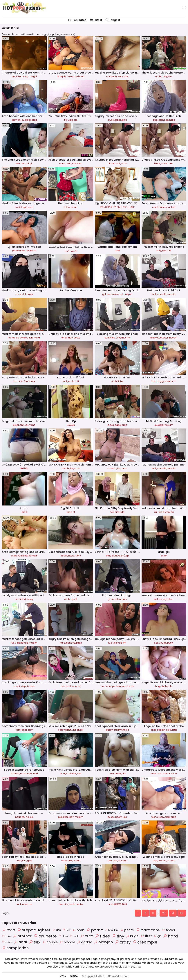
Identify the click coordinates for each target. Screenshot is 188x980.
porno (95, 930)
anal (155, 120)
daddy (84, 942)
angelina (162, 730)
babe (118, 120)
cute (87, 936)
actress (158, 599)
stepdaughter (34, 930)
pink (124, 120)
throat (64, 556)
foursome (29, 381)
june (164, 773)
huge (24, 207)
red (164, 251)
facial (168, 930)
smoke (171, 861)
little (126, 76)
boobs (79, 904)
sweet (111, 120)
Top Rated (77, 20)
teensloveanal (115, 294)
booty (77, 338)
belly (109, 556)
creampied (163, 817)
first (66, 120)
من (73, 251)
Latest (96, 20)
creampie (112, 76)
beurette (172, 730)
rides (102, 936)
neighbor (78, 730)
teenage (164, 120)
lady (70, 338)
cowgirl (33, 76)
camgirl (33, 556)
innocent (172, 338)
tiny (118, 936)
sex (13, 76)
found (74, 207)
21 (173, 913)
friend (32, 425)
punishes (63, 817)
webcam (156, 773)
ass (57, 930)
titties (120, 381)
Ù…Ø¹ (113, 207)
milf (169, 251)
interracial (22, 76)
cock (62, 163)
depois (25, 686)
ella (122, 512)
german (16, 120)
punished (110, 338)
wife (118, 338)
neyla (71, 556)
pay (72, 817)
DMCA (74, 976)
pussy (109, 730)
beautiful (64, 904)
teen (17, 163)
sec (79, 773)
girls (30, 861)
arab (158, 76)
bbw (70, 861)
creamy (118, 730)
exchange (22, 643)
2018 (124, 904)
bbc (154, 381)
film (170, 76)
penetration (19, 251)
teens (6, 936)
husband (79, 76)
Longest (113, 20)
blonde (118, 643)
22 (182, 913)
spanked (170, 207)
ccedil (17, 686)
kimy (78, 556)
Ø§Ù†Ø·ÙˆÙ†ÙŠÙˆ (126, 207)
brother (70, 686)
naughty (20, 817)
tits (72, 468)
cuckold (26, 120)
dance (116, 556)
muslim (172, 294)
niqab (77, 861)
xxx (15, 381)
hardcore (14, 338)
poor (124, 599)
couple (50, 942)
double (130, 686)
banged (71, 643)
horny (70, 76)
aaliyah (128, 294)
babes (7, 942)
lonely (30, 599)
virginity (68, 730)
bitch (79, 643)
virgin (30, 163)
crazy (123, 942)
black (111, 163)
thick (126, 730)
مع (76, 251)
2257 (63, 976)
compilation (15, 948)
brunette (45, 936)
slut (24, 294)
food (35, 773)
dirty (117, 512)
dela (32, 686)
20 (164, 913)
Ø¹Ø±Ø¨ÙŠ (105, 207)
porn (111, 773)
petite (127, 930)
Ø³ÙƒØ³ (117, 904)
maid (37, 338)
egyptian (168, 599)
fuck (154, 294)
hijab (172, 120)
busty (30, 294)
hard (62, 643)
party (164, 76)
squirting (77, 163)
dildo (67, 207)
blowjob (61, 76)
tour (125, 817)
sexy (121, 76)
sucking (123, 861)
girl (71, 120)
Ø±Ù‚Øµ (71, 425)
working (169, 512)
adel (117, 251)
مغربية (67, 251)
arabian (172, 773)
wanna (162, 861)
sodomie (71, 773)
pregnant (18, 425)
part (60, 730)
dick (115, 861)
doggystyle (163, 381)
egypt (74, 599)
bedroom (31, 251)
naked (29, 817)
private (65, 468)
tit (74, 512)
